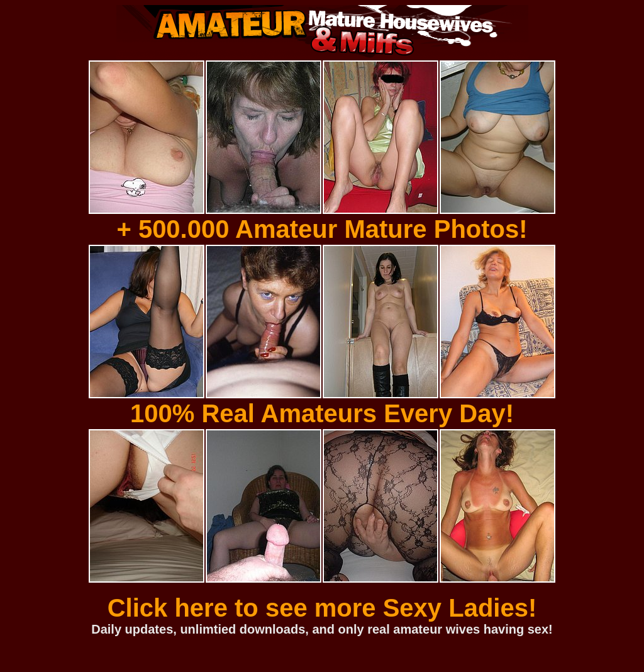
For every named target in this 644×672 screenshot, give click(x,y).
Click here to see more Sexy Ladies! (322, 608)
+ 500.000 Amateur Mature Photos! (322, 229)
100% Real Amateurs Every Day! (322, 413)
